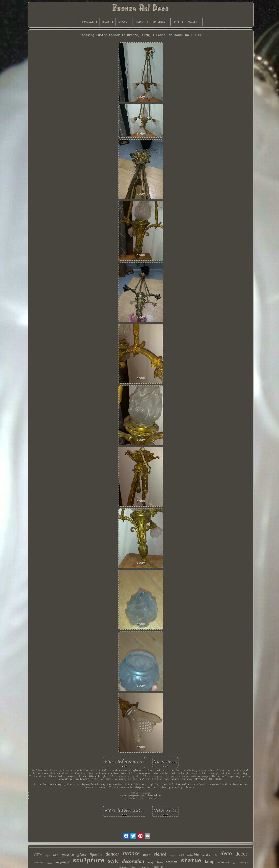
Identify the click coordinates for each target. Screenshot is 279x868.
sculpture (89, 861)
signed (160, 854)
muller (206, 855)
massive (68, 854)
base (160, 862)
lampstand (62, 862)
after (234, 863)
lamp (210, 861)
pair (147, 855)
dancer (113, 854)
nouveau (224, 862)
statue (191, 861)
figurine (96, 854)
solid (181, 855)
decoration (133, 861)
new (38, 854)
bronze (131, 853)
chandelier (39, 863)
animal (173, 856)
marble (193, 854)
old (215, 855)
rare (56, 855)
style (113, 861)
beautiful (243, 863)
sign (48, 855)
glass (82, 854)
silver (50, 863)
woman (172, 862)
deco (226, 853)
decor (241, 854)
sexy (151, 862)
